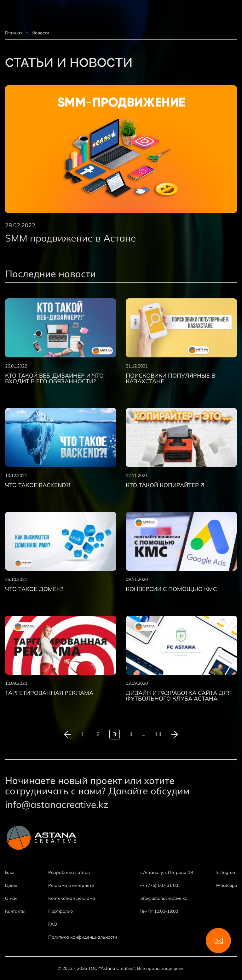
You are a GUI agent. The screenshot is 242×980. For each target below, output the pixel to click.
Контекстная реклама (72, 898)
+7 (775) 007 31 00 (159, 885)
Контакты (15, 911)
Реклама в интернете (71, 885)
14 (158, 734)
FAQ (53, 924)
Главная (14, 33)
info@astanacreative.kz (57, 805)
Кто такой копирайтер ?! (165, 485)
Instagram (226, 872)
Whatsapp (226, 885)
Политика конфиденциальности (83, 937)
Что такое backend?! (37, 485)
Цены (11, 885)
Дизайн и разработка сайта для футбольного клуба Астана (179, 696)
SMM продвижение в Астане (71, 238)
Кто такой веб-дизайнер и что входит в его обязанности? (54, 379)
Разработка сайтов (69, 872)
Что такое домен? (34, 589)
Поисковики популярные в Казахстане (170, 379)
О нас (11, 898)
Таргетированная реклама (49, 693)
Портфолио (60, 911)
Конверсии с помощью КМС (171, 589)
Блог (10, 872)
